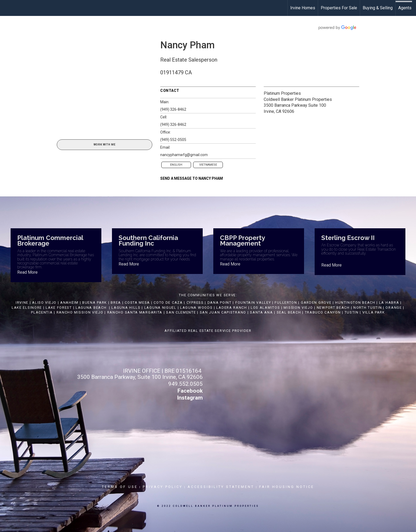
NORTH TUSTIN (368, 308)
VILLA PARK (374, 312)
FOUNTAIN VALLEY (253, 303)
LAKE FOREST (59, 308)
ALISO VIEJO (44, 303)
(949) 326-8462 (173, 109)
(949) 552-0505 (173, 140)
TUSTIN (352, 312)
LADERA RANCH (231, 308)
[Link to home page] (7, 8)
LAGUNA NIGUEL (160, 308)
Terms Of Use (120, 487)
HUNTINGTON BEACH (355, 303)
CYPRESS (195, 303)
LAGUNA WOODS (196, 308)
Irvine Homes (303, 8)
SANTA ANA (261, 312)
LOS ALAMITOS (265, 308)
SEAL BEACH (290, 312)
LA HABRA (389, 303)
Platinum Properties (282, 93)
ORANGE (394, 308)
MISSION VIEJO (298, 308)
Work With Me (105, 145)
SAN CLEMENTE (181, 312)
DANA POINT (220, 303)
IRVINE (21, 303)
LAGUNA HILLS (126, 308)
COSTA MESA (137, 303)
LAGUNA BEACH (91, 308)
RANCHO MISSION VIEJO (80, 312)
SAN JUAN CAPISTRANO (223, 312)
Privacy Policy (163, 487)
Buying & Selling (378, 8)
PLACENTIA (42, 312)
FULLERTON (286, 303)
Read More (27, 272)
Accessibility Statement (221, 487)
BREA (116, 303)
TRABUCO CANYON (323, 312)
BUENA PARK (95, 303)
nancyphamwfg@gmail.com (184, 155)
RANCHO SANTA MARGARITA (135, 312)
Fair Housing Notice (287, 487)
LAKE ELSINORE (27, 308)
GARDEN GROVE (316, 303)
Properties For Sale (339, 8)
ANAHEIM (69, 303)
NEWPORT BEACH (333, 308)
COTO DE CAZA (168, 303)
